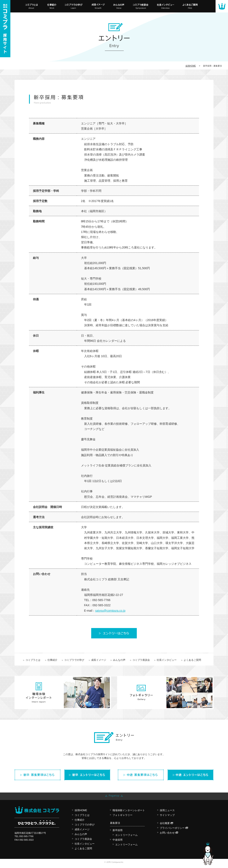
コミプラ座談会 (141, 660)
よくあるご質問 (192, 660)
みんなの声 (119, 660)
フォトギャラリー (122, 815)
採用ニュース (167, 810)
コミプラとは (33, 660)
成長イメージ (99, 660)
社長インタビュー (167, 660)
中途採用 (118, 840)
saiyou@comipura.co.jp (110, 611)
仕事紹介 (52, 660)
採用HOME (81, 810)
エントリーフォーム (126, 835)
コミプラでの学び (74, 660)
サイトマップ (167, 815)
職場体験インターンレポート (129, 810)
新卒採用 (118, 830)
